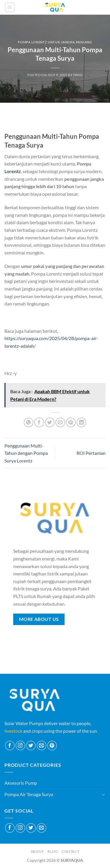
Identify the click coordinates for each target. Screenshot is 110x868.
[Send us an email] (42, 745)
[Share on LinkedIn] (81, 422)
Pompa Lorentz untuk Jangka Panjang (55, 42)
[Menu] (10, 7)
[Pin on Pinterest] (71, 422)
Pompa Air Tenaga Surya (29, 794)
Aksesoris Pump (21, 783)
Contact (70, 851)
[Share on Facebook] (39, 422)
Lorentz (13, 171)
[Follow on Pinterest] (52, 745)
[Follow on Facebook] (10, 745)
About (37, 851)
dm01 (78, 75)
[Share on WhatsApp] (29, 422)
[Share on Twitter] (50, 422)
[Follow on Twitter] (31, 745)
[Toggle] (103, 794)
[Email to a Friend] (60, 422)
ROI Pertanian (91, 453)
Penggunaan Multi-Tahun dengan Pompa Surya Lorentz (26, 453)
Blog (53, 851)
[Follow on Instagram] (20, 745)
